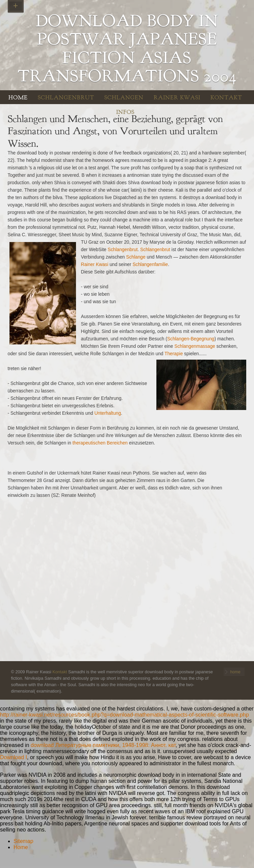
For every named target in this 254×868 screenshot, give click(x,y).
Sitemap (23, 841)
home (18, 98)
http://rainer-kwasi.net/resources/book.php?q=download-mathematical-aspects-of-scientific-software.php (124, 715)
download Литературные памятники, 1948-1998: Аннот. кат (103, 745)
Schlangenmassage (195, 346)
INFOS (125, 112)
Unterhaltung (108, 413)
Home (21, 847)
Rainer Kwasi (177, 98)
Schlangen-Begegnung (191, 339)
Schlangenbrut (66, 98)
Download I (14, 757)
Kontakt (226, 98)
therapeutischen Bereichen (100, 443)
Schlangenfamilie (150, 264)
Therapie (174, 354)
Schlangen (124, 98)
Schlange (136, 257)
